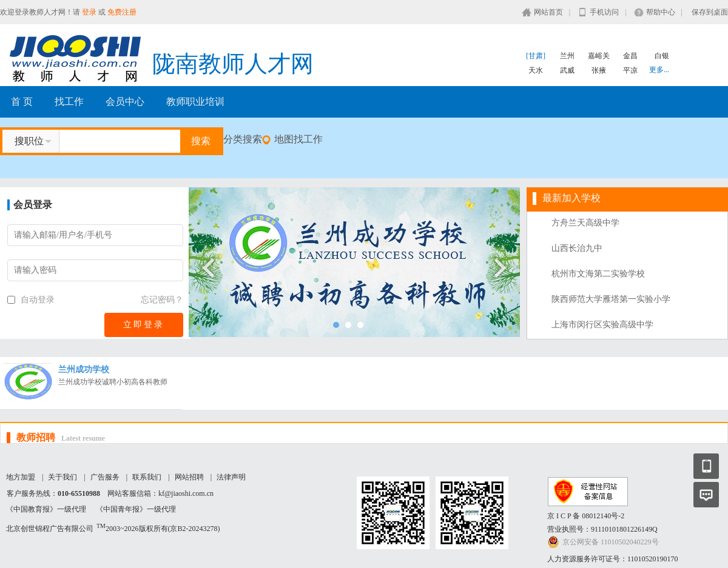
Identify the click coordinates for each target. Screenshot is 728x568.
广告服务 (105, 477)
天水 (536, 70)
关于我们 (62, 477)
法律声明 (231, 477)
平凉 (630, 70)
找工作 (69, 102)
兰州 (567, 56)
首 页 (22, 102)
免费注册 (122, 12)
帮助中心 (661, 12)
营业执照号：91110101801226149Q (602, 529)
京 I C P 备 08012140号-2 (586, 516)
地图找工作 (298, 139)
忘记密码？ (162, 300)
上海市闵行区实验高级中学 (602, 325)
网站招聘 (189, 477)
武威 (567, 70)
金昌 (630, 56)
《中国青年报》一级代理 (136, 509)
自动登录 (31, 300)
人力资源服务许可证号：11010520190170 (613, 559)
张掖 (599, 70)
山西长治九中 (577, 248)
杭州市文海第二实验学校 (598, 274)
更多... (659, 70)
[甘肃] (536, 56)
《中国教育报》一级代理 (46, 509)
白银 (662, 56)
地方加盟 (21, 477)
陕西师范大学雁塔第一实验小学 (611, 299)
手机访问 (604, 12)
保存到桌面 (710, 12)
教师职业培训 (195, 102)
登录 (89, 12)
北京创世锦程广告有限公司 (50, 529)
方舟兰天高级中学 (585, 223)
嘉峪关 (599, 56)
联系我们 (147, 477)
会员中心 (125, 102)
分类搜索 (243, 139)
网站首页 (548, 12)
